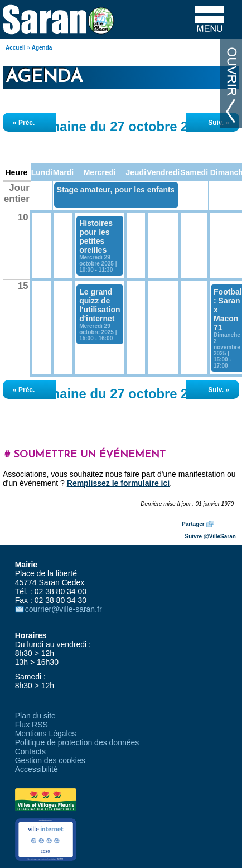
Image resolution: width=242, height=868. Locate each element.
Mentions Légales (46, 734)
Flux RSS (32, 725)
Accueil (16, 48)
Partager (193, 524)
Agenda (42, 48)
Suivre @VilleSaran (210, 536)
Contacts (30, 751)
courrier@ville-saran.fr (64, 609)
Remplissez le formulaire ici (118, 483)
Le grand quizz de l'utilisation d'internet (100, 305)
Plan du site (35, 716)
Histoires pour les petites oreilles (96, 237)
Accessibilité (37, 769)
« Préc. (24, 123)
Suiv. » (219, 123)
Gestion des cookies (50, 760)
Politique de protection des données (77, 742)
